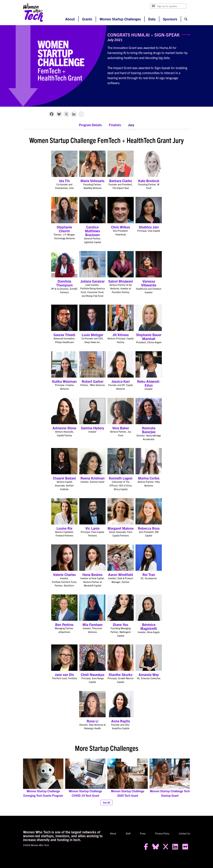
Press (143, 833)
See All (106, 802)
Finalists (115, 125)
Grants (87, 19)
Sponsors (170, 19)
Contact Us (184, 833)
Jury (131, 125)
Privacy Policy (162, 833)
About (70, 19)
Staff (128, 833)
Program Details (90, 125)
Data (152, 19)
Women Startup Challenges (120, 19)
